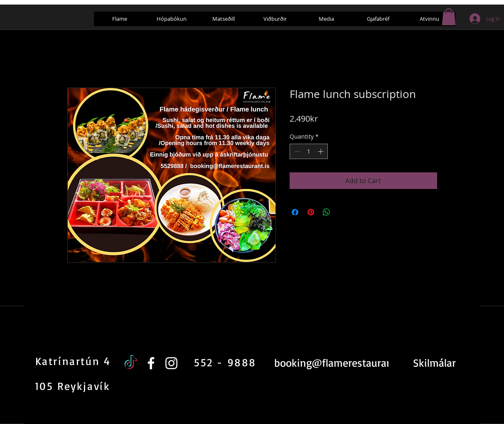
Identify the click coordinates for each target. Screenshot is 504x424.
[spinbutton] (309, 151)
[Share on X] (342, 212)
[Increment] (321, 151)
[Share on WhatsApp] (327, 212)
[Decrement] (296, 151)
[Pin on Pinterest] (311, 212)
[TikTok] (131, 363)
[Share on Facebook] (295, 212)
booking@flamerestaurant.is (340, 363)
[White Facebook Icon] (151, 363)
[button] (449, 17)
